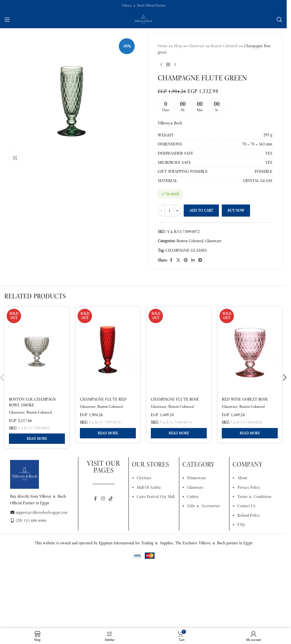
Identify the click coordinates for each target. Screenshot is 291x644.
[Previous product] (161, 65)
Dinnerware (197, 478)
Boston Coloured (224, 46)
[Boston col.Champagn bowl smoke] (37, 350)
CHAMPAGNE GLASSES (186, 250)
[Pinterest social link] (186, 260)
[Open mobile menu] (7, 20)
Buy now (236, 210)
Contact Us (246, 506)
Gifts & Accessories (203, 506)
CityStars (144, 478)
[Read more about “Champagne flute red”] (108, 433)
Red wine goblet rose (245, 399)
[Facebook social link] (171, 260)
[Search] (279, 20)
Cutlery (193, 497)
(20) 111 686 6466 (28, 520)
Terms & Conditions (254, 497)
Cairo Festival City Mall (156, 497)
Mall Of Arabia (149, 487)
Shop (178, 46)
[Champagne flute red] (108, 350)
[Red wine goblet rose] (250, 350)
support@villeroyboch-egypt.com (39, 512)
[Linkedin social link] (193, 260)
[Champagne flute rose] (179, 350)
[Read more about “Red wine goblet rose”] (250, 433)
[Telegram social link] (200, 260)
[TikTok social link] (111, 499)
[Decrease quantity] (161, 211)
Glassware (196, 46)
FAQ (241, 524)
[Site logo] (143, 19)
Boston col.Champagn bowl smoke (32, 402)
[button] (285, 378)
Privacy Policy (249, 487)
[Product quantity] (169, 211)
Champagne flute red (103, 399)
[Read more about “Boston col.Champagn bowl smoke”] (37, 439)
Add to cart (201, 210)
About (242, 478)
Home (163, 46)
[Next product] (175, 65)
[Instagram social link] (103, 499)
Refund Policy (249, 515)
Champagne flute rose (175, 399)
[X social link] (178, 260)
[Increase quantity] (177, 211)
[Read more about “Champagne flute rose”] (179, 433)
